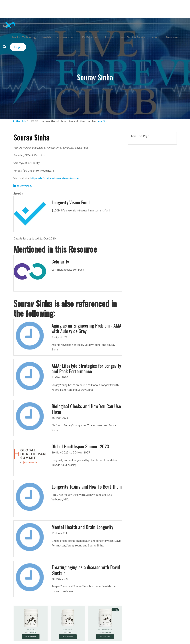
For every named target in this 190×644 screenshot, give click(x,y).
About (156, 37)
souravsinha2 (23, 186)
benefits (102, 121)
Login (18, 47)
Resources (172, 37)
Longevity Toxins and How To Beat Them (87, 487)
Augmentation (66, 37)
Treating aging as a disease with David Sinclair (86, 570)
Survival (109, 37)
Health (47, 37)
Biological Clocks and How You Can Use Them (86, 409)
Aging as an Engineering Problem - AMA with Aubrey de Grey (86, 328)
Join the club (18, 121)
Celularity (60, 261)
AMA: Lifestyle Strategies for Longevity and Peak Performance (86, 368)
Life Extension (89, 37)
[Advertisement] (102, 9)
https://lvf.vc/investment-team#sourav (55, 178)
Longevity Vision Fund (71, 202)
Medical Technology (24, 37)
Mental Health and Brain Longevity (82, 527)
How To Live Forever (133, 37)
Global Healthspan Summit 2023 (80, 446)
